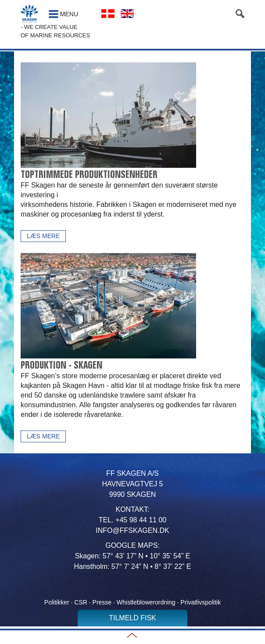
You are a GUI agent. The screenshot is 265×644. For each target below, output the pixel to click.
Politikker (57, 602)
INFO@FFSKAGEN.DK (132, 530)
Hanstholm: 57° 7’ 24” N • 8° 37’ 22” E (132, 566)
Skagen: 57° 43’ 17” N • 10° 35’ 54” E (133, 556)
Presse (103, 602)
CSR (81, 602)
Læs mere (43, 236)
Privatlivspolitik (201, 602)
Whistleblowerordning (146, 602)
